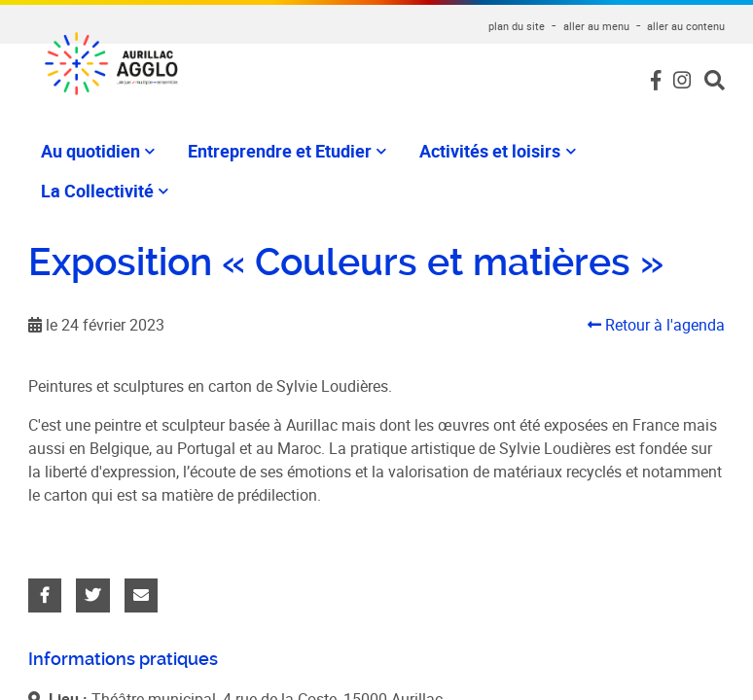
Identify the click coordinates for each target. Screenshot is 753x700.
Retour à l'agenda (656, 325)
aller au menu (596, 26)
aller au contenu (686, 26)
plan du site (517, 26)
